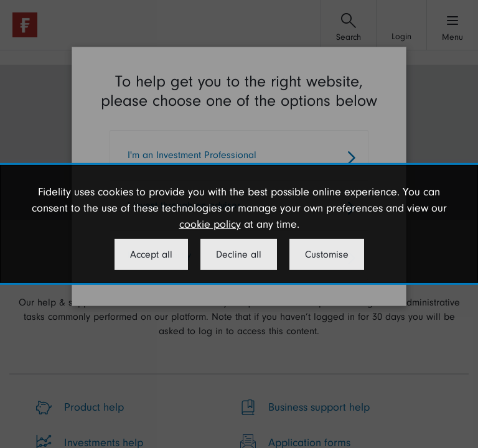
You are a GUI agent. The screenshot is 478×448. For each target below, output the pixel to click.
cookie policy (210, 224)
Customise (327, 254)
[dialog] (239, 224)
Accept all (151, 254)
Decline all (239, 254)
